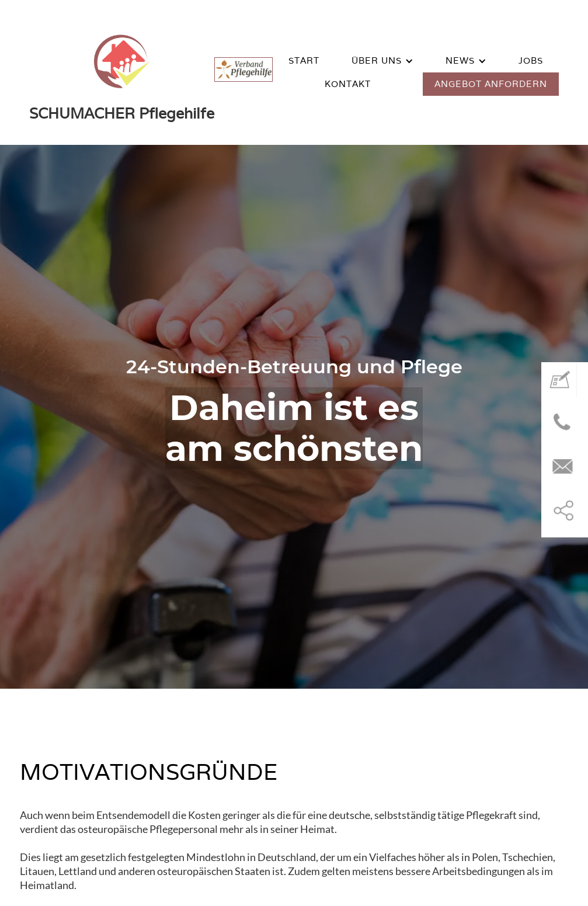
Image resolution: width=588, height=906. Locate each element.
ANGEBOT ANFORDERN (491, 84)
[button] (382, 61)
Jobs (531, 60)
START (304, 60)
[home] (122, 72)
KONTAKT (348, 84)
